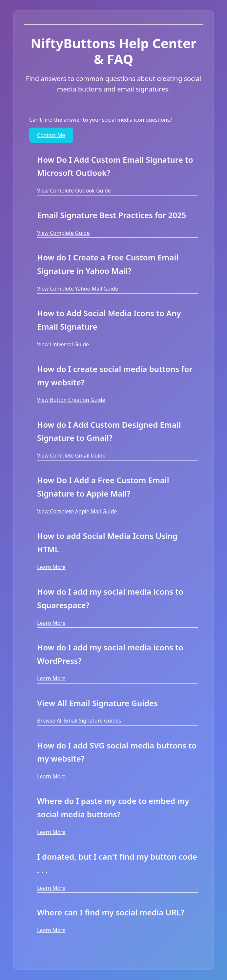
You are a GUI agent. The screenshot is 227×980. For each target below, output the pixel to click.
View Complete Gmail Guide (71, 456)
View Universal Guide (63, 344)
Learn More (51, 567)
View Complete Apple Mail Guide (77, 511)
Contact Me (51, 135)
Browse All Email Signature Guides (79, 721)
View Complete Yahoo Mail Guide (78, 289)
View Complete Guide (63, 233)
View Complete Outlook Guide (74, 191)
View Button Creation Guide (71, 400)
